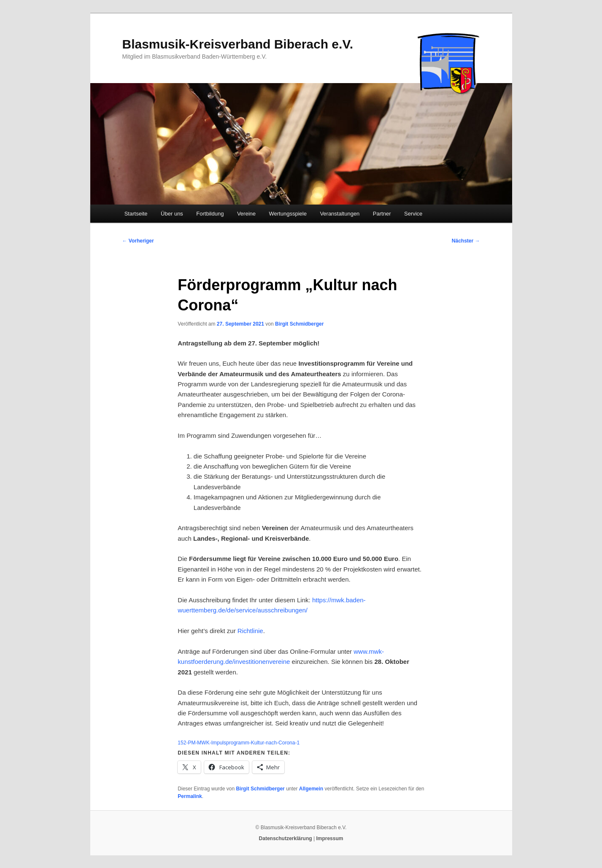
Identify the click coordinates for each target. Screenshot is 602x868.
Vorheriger (138, 241)
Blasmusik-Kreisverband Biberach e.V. (238, 44)
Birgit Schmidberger (299, 324)
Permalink (190, 796)
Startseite (136, 214)
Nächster (466, 241)
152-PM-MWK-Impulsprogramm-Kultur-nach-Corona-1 (239, 743)
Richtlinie (250, 631)
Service (413, 214)
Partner (382, 214)
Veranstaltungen (340, 214)
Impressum (329, 838)
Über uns (172, 214)
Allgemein (311, 789)
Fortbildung (210, 214)
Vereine (246, 214)
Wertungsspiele (288, 214)
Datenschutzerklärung (286, 838)
